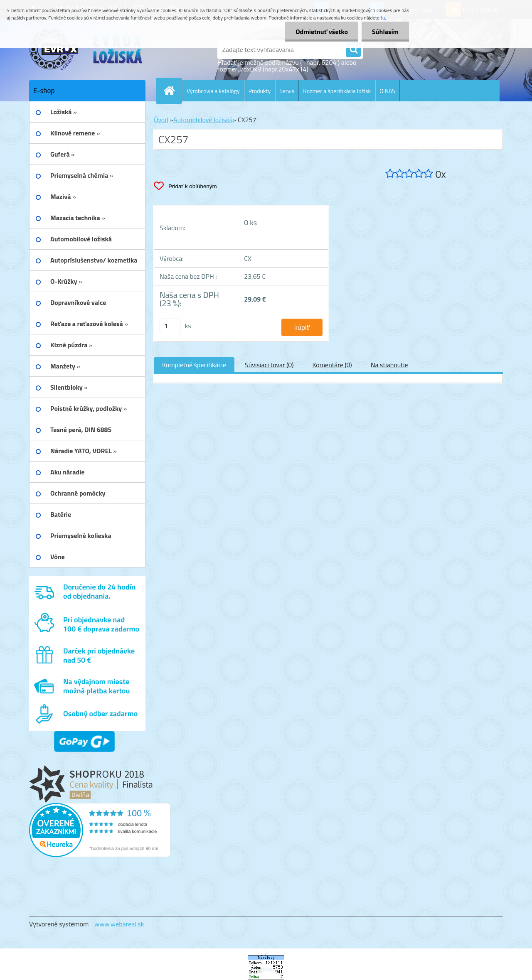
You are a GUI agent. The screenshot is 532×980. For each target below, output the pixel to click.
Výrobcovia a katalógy (213, 91)
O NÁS (387, 91)
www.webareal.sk (119, 924)
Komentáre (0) (332, 365)
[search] (353, 50)
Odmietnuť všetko (322, 32)
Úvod (161, 120)
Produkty (260, 91)
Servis (287, 91)
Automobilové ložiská (203, 120)
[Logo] (86, 49)
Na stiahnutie (389, 365)
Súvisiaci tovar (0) (269, 365)
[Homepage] (172, 91)
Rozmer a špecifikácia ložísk (337, 91)
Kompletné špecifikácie (194, 365)
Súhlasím (385, 32)
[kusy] (170, 326)
